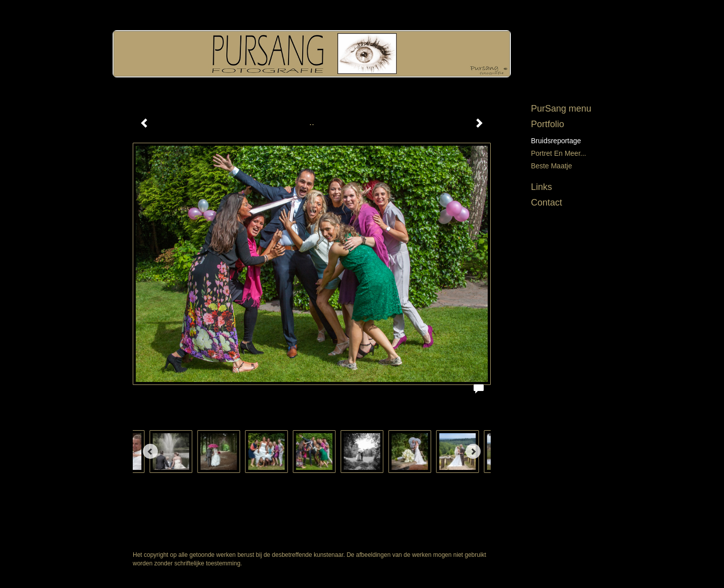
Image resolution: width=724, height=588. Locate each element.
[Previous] (150, 451)
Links (541, 187)
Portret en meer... (559, 153)
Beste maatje (552, 166)
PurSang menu (561, 109)
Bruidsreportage (556, 141)
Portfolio (548, 124)
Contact (547, 203)
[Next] (473, 451)
